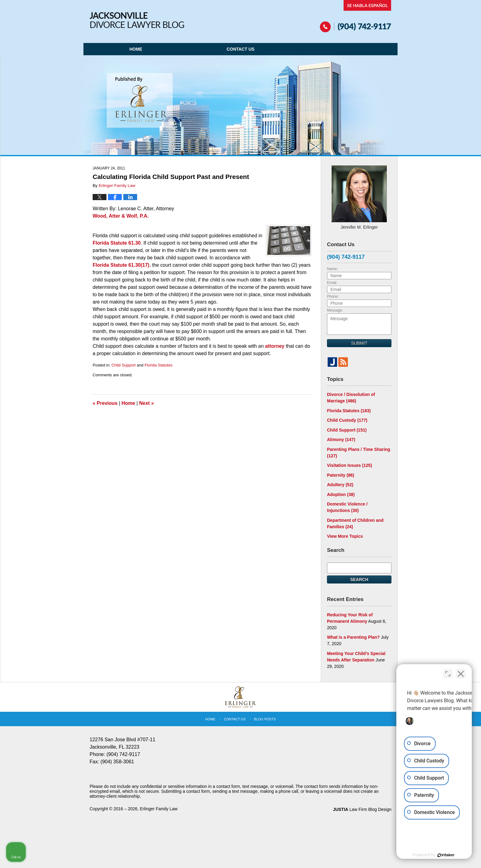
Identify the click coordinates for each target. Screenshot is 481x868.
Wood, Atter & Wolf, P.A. (121, 216)
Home (136, 49)
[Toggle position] (448, 672)
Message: (335, 310)
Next (147, 403)
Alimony (341, 440)
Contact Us (241, 49)
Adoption (341, 494)
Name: (332, 269)
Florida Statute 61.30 (117, 243)
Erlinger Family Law (159, 809)
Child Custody (347, 420)
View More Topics (345, 536)
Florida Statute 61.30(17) (121, 265)
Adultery (340, 485)
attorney (275, 346)
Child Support (123, 365)
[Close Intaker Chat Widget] (461, 672)
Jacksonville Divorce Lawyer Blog (137, 20)
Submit (359, 343)
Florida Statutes (158, 365)
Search (359, 579)
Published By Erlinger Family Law (356, 16)
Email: (332, 283)
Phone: (333, 296)
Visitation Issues (350, 465)
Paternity (341, 475)
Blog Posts (265, 719)
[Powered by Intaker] (429, 855)
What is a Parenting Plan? (353, 637)
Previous (105, 403)
